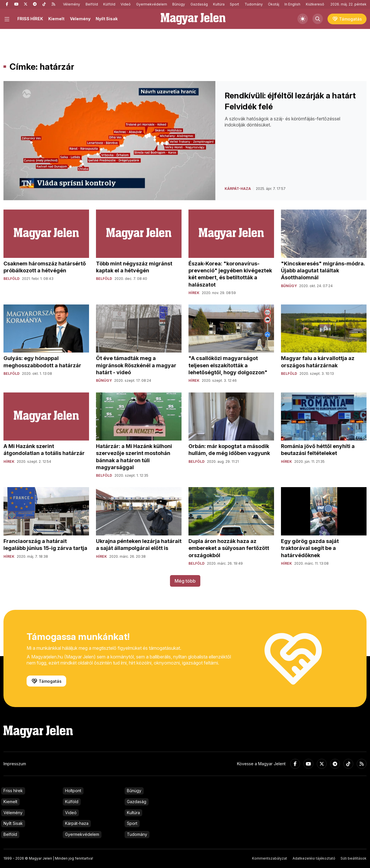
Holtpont (73, 791)
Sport (234, 4)
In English (292, 4)
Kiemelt (56, 19)
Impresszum (15, 764)
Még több (185, 581)
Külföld (109, 4)
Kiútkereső (315, 4)
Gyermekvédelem (152, 4)
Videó (126, 4)
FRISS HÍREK (30, 19)
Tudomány (254, 4)
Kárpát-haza (77, 823)
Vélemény (72, 4)
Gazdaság (199, 4)
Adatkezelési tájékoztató (314, 858)
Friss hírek (13, 791)
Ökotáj (274, 4)
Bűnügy (179, 4)
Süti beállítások (354, 858)
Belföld (92, 4)
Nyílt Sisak (107, 19)
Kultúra (219, 4)
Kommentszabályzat (270, 858)
